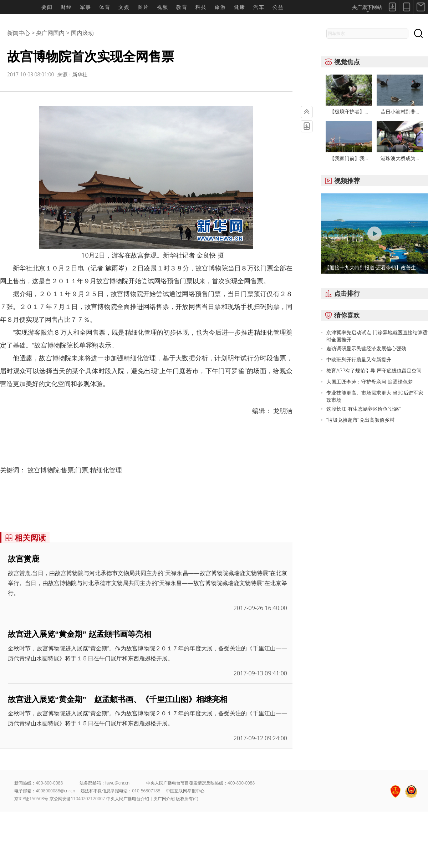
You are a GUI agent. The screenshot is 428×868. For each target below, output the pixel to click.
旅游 (220, 7)
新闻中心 (19, 33)
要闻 (47, 7)
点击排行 (340, 293)
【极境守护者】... (349, 111)
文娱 (124, 7)
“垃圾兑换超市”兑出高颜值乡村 (360, 420)
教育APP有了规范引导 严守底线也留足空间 (374, 370)
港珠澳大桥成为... (400, 158)
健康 (240, 7)
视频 (163, 7)
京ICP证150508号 (31, 799)
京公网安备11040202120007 (77, 799)
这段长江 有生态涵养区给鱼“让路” (363, 409)
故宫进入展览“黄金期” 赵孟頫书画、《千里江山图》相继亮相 (118, 699)
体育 (105, 7)
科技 (201, 7)
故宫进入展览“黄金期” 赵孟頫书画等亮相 (80, 634)
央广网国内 (50, 33)
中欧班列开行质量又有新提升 (359, 359)
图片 (143, 7)
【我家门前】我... (349, 158)
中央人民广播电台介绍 (128, 799)
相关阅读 (24, 537)
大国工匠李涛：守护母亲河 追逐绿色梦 (370, 382)
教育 (182, 7)
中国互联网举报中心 (185, 791)
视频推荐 (340, 181)
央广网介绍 (164, 799)
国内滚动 (82, 33)
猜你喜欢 (340, 315)
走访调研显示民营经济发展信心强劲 (366, 348)
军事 (86, 7)
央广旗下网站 (367, 8)
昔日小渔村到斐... (400, 111)
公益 (278, 7)
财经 (66, 7)
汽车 (259, 7)
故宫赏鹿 (24, 559)
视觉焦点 (340, 62)
